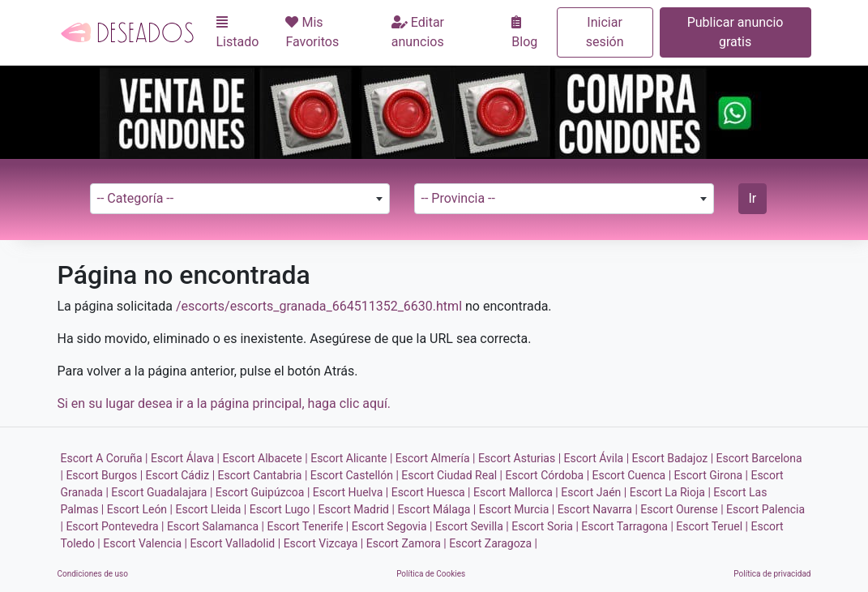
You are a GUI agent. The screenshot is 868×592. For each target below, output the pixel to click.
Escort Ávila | (597, 458)
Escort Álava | (185, 458)
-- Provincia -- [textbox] (458, 198)
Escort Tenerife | (308, 526)
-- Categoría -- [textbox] (136, 198)
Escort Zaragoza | (493, 543)
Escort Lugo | (282, 509)
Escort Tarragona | (627, 526)
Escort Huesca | (431, 492)
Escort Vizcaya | (324, 543)
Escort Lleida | (211, 509)
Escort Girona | (711, 475)
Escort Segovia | (392, 526)
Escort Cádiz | (181, 475)
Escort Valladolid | (235, 543)
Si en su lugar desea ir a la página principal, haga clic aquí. (224, 403)
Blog (524, 32)
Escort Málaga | (436, 509)
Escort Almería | (436, 458)
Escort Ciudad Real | (452, 475)
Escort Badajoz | (673, 458)
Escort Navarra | (598, 509)
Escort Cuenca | (632, 475)
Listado (238, 32)
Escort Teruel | (712, 526)
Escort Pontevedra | (115, 526)
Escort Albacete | (265, 458)
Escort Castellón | (355, 475)
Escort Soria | (545, 526)
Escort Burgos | (104, 475)
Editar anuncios (418, 32)
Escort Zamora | (406, 543)
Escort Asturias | (520, 458)
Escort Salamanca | (216, 526)
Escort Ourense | (682, 509)
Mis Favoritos (312, 32)
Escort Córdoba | (548, 475)
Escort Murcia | (517, 509)
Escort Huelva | (351, 492)
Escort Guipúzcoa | (263, 492)
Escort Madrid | (357, 509)
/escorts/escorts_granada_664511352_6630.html (319, 306)
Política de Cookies (431, 574)
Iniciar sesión (605, 32)
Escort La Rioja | (670, 492)
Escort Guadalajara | (162, 492)
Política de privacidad (772, 574)
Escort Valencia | (145, 543)
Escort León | (140, 509)
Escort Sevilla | (472, 526)
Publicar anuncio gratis (735, 32)
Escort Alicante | (351, 458)
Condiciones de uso (93, 574)
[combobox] (240, 199)
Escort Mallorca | (516, 492)
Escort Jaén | (594, 492)
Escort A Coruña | (105, 458)
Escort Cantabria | (263, 475)
